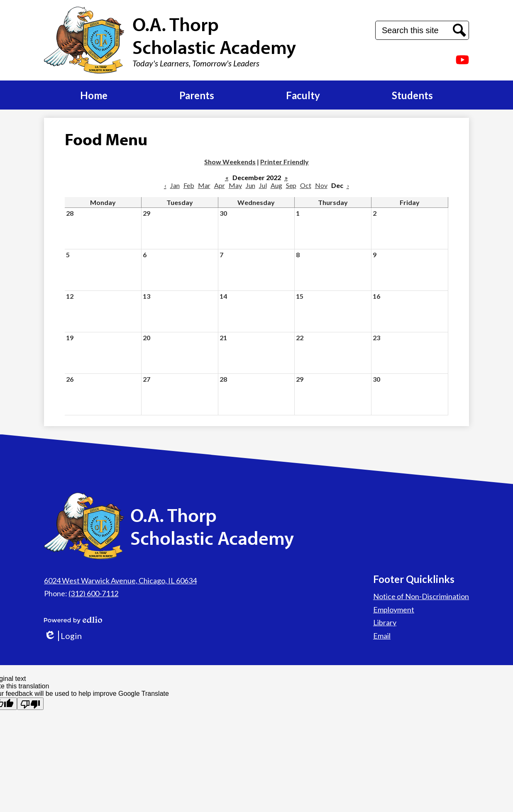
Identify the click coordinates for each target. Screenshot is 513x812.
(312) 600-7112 (93, 593)
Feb (189, 185)
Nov (321, 185)
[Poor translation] (30, 704)
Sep (291, 185)
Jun (250, 185)
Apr (220, 185)
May (235, 185)
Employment (394, 610)
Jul (263, 185)
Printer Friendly (285, 162)
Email (382, 636)
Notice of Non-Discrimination (421, 596)
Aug (276, 185)
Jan (175, 185)
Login (63, 636)
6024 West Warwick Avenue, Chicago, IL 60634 (120, 580)
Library (385, 622)
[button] (94, 95)
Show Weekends (230, 162)
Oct (306, 185)
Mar (204, 185)
